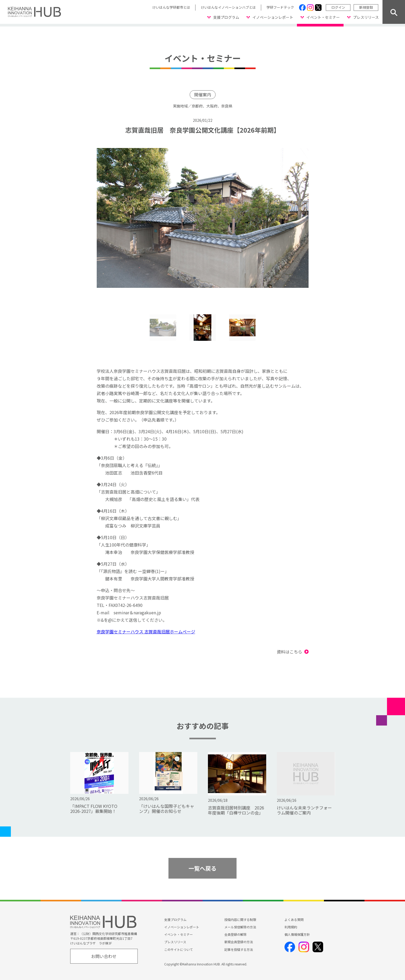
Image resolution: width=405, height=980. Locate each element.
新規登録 (366, 7)
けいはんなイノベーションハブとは (228, 7)
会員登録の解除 (235, 934)
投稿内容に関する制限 (240, 919)
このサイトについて (179, 949)
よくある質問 (294, 919)
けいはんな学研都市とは (171, 7)
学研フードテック (280, 7)
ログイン (338, 7)
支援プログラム (226, 17)
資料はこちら (290, 652)
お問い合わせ (104, 956)
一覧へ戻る (202, 868)
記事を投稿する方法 (239, 949)
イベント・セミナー (323, 17)
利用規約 (291, 927)
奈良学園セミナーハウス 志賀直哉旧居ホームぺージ (146, 632)
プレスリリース (366, 17)
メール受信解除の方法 (240, 927)
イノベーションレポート (273, 17)
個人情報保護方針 (297, 934)
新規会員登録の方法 (239, 942)
